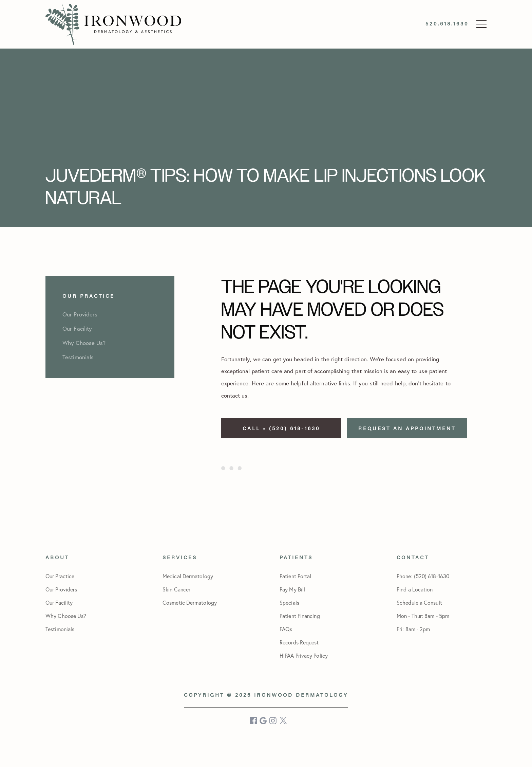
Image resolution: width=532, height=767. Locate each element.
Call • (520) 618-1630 (281, 428)
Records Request (299, 642)
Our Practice (60, 576)
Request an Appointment (407, 428)
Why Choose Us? (66, 616)
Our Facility (59, 603)
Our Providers (61, 589)
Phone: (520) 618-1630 (423, 576)
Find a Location (415, 589)
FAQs (286, 629)
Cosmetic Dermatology (190, 603)
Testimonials (60, 629)
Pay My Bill (292, 589)
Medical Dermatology (188, 576)
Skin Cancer (176, 589)
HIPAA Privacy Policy (304, 656)
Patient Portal (295, 576)
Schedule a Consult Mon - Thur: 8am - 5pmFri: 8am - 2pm (423, 616)
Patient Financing (300, 616)
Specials (289, 603)
